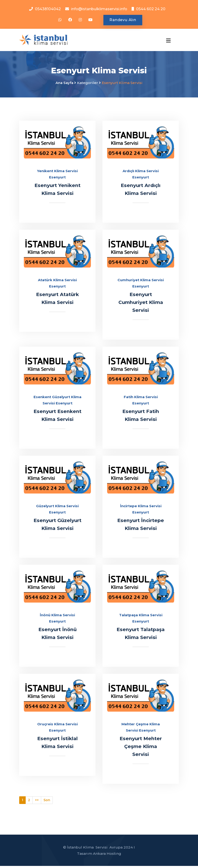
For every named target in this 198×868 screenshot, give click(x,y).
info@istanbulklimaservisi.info (99, 9)
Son (47, 802)
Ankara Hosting (107, 856)
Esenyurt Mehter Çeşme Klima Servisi (141, 748)
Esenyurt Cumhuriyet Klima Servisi (141, 304)
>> (37, 802)
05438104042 (48, 9)
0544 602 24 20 (151, 9)
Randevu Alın (123, 20)
